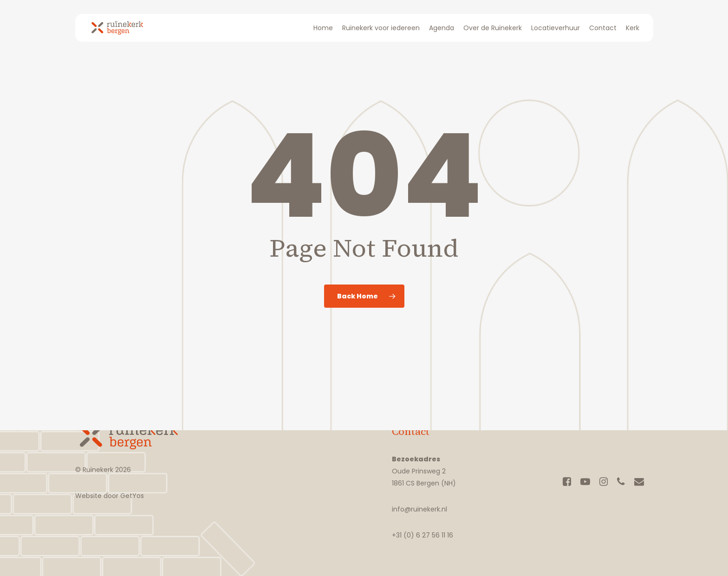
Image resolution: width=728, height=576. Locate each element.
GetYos (131, 496)
